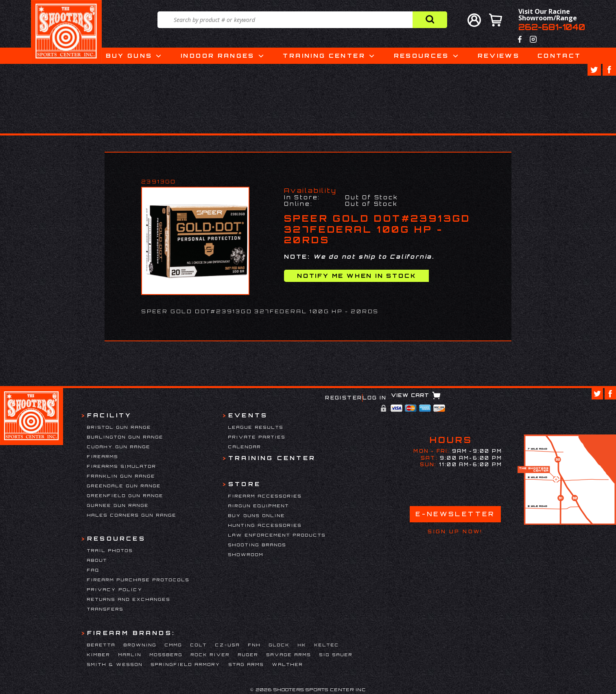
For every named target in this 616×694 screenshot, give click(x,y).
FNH (254, 645)
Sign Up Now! (455, 532)
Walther (288, 664)
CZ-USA (228, 645)
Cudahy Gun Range (119, 447)
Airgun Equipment (259, 506)
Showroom (246, 554)
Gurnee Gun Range (118, 505)
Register (344, 398)
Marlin (130, 655)
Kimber (99, 655)
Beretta (101, 645)
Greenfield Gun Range (125, 495)
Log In (375, 398)
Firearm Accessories (265, 496)
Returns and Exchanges (129, 599)
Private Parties (257, 437)
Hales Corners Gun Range (132, 515)
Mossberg (166, 655)
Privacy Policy (115, 589)
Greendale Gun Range (124, 486)
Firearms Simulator (122, 466)
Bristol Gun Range (119, 427)
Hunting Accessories (265, 525)
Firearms (103, 456)
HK (302, 645)
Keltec (327, 645)
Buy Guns (129, 56)
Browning (140, 645)
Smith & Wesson (115, 664)
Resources (422, 56)
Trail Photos (110, 550)
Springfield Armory (186, 664)
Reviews (499, 56)
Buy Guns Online (257, 515)
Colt (199, 645)
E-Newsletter (455, 514)
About (97, 560)
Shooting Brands (257, 545)
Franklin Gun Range (121, 476)
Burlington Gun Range (125, 437)
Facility (110, 415)
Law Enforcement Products (277, 535)
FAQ (93, 570)
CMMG (174, 645)
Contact (559, 56)
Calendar (245, 447)
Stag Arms (246, 664)
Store (245, 484)
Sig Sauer (336, 655)
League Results (256, 427)
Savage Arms (289, 655)
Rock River (210, 655)
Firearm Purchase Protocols (138, 580)
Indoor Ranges (218, 56)
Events (248, 415)
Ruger (248, 655)
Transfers (105, 609)
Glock (279, 645)
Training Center (324, 56)
